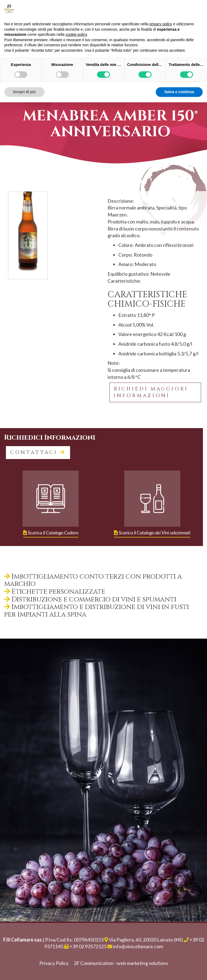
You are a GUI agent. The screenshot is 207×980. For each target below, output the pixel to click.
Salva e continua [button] (179, 92)
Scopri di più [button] (24, 92)
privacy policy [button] (161, 24)
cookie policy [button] (76, 34)
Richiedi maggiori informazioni (151, 392)
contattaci (38, 452)
